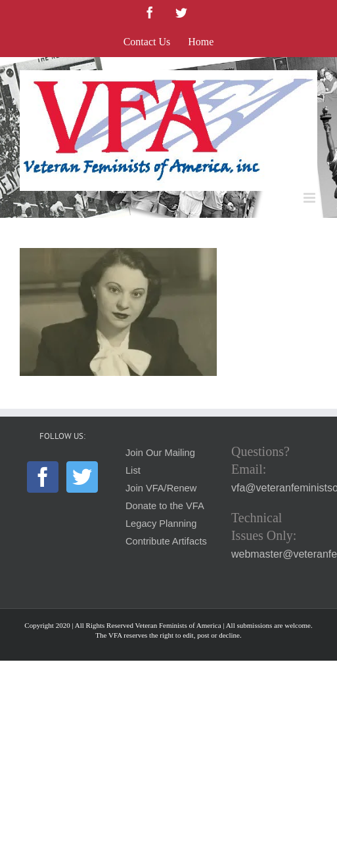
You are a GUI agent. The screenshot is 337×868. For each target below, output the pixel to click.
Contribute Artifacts (166, 541)
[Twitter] (82, 477)
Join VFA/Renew (161, 488)
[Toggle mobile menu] (310, 198)
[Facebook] (43, 477)
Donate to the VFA (165, 506)
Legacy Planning (161, 524)
